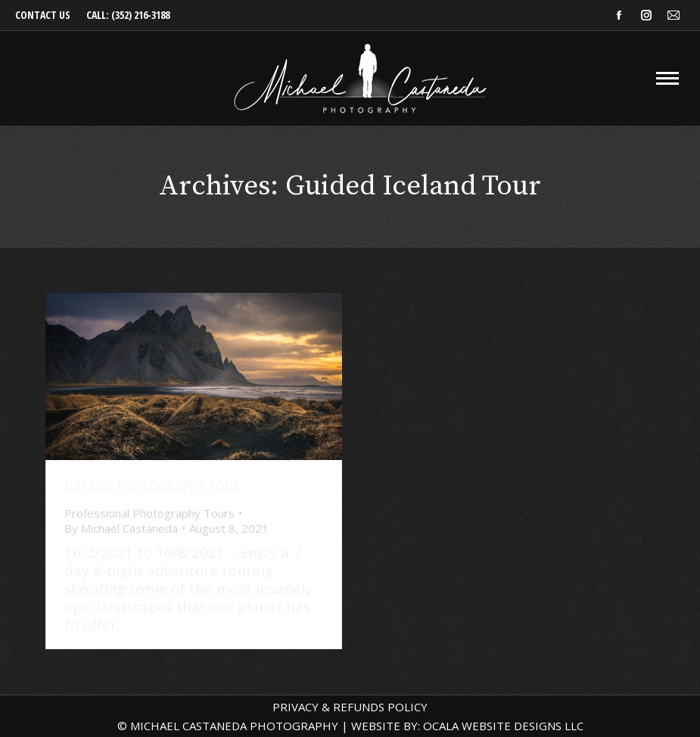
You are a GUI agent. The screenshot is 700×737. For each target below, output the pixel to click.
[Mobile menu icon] (667, 78)
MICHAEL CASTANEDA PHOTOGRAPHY (234, 726)
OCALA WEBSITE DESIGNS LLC (503, 726)
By (121, 528)
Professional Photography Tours (149, 513)
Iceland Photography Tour (152, 486)
